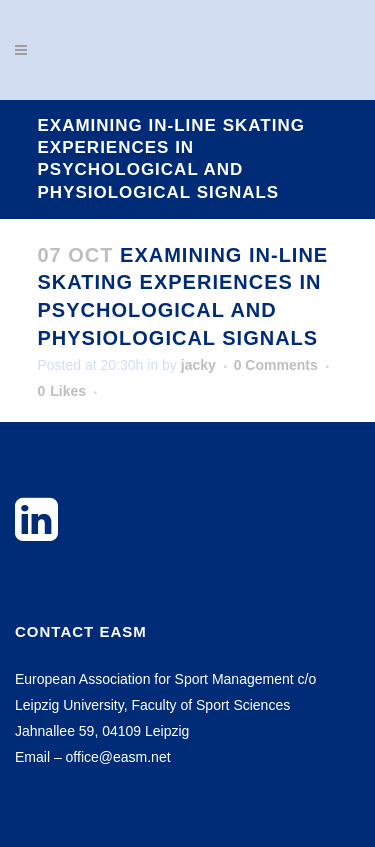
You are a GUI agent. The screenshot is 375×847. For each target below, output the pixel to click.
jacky (198, 365)
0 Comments (276, 365)
